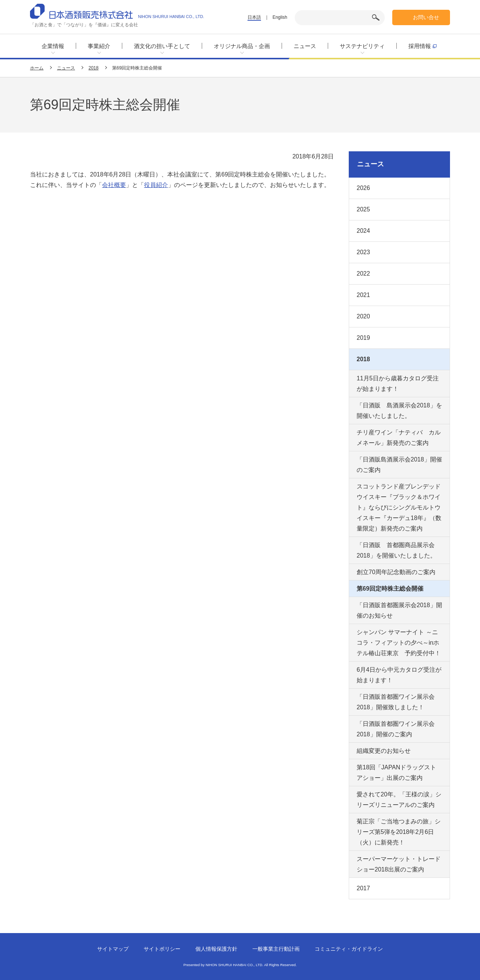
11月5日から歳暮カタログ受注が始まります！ (398, 384)
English (280, 17)
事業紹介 (99, 46)
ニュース (305, 46)
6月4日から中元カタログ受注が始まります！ (399, 675)
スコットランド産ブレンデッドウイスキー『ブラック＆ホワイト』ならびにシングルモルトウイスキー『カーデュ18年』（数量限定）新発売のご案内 (399, 507)
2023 (363, 252)
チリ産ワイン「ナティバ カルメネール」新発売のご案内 (399, 438)
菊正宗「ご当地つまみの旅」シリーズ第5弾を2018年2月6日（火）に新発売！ (399, 832)
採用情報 (422, 46)
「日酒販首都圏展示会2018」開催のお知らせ (399, 610)
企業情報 (53, 46)
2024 (363, 231)
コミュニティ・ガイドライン (349, 949)
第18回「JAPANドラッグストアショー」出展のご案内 (396, 773)
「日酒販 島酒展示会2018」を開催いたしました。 (399, 411)
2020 (363, 316)
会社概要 (114, 185)
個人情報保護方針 (216, 949)
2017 (363, 888)
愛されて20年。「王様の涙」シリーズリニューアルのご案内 (399, 800)
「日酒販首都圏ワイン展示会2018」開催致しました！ (396, 702)
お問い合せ (426, 17)
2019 (363, 338)
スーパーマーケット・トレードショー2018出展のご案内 (399, 864)
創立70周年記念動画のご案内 (396, 572)
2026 (363, 188)
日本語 (254, 17)
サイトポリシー (162, 949)
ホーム (37, 68)
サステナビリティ (362, 46)
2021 (363, 295)
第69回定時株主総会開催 (390, 589)
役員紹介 (156, 185)
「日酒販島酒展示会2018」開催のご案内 (399, 465)
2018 (94, 68)
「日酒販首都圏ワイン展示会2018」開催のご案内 (396, 729)
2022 (363, 274)
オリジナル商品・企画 (242, 46)
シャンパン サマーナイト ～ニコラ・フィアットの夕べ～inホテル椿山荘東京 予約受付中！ (399, 643)
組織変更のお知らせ (384, 751)
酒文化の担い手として (162, 46)
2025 (363, 209)
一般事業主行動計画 (276, 949)
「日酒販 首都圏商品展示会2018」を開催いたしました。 (396, 550)
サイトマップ (113, 949)
